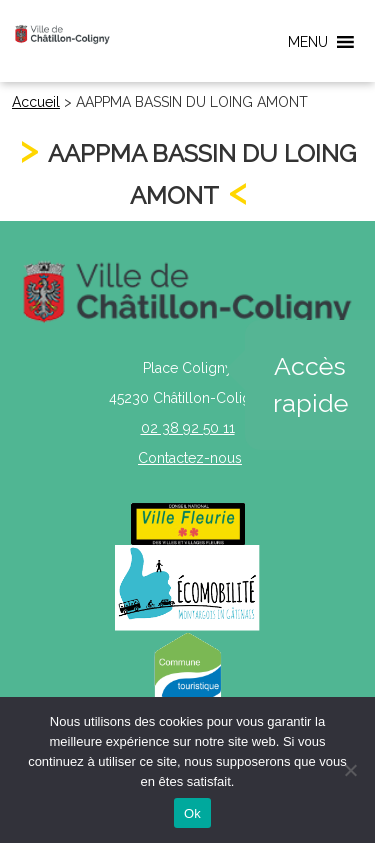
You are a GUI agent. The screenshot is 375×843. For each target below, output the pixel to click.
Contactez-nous (190, 458)
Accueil (36, 102)
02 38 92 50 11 (188, 428)
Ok (192, 813)
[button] (308, 42)
